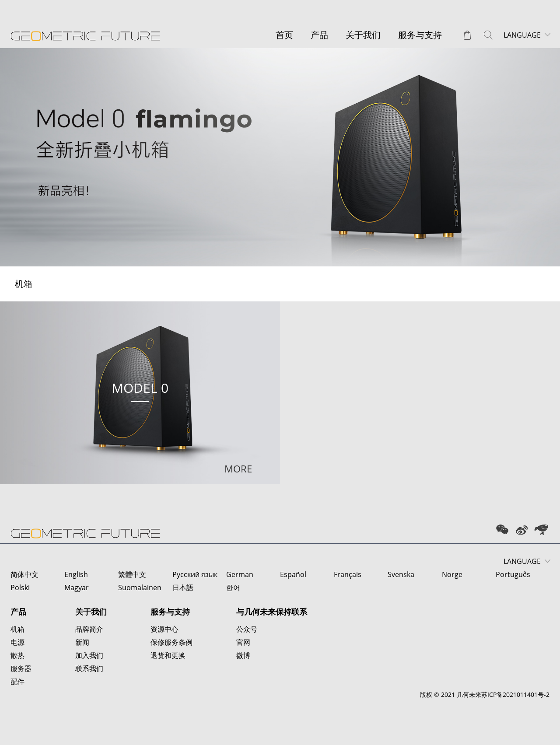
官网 (243, 642)
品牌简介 (89, 629)
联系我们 (89, 668)
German (240, 574)
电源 (17, 642)
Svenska (401, 574)
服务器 (21, 668)
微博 (243, 655)
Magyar (77, 588)
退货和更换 (168, 655)
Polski (20, 588)
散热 (17, 655)
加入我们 (89, 655)
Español (293, 574)
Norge (452, 574)
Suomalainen (140, 588)
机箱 (17, 629)
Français (348, 574)
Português (513, 574)
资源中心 (164, 629)
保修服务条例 (171, 642)
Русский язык (195, 574)
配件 (17, 682)
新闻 (82, 642)
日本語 (183, 588)
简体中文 (24, 574)
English (76, 574)
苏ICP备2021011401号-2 (515, 694)
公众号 (247, 629)
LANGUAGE (522, 35)
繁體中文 (132, 574)
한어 (233, 588)
